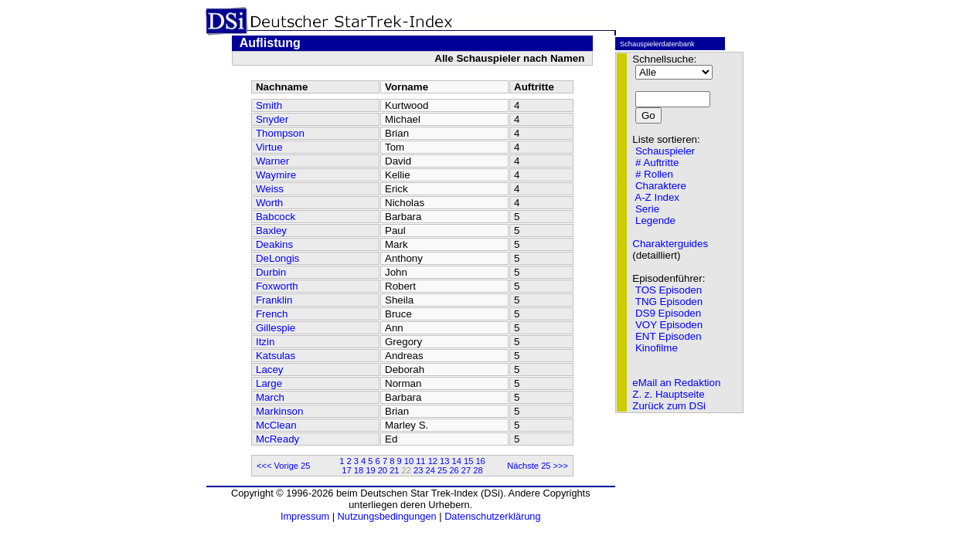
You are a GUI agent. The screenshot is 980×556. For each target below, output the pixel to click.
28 (478, 470)
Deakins (274, 244)
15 (468, 461)
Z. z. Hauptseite (668, 394)
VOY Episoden (669, 325)
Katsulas (276, 356)
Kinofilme (657, 348)
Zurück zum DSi (669, 406)
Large (269, 383)
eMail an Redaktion (676, 383)
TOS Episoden (669, 290)
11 (420, 461)
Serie (647, 209)
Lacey (270, 370)
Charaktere (661, 186)
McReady (277, 439)
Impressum (305, 516)
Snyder (272, 119)
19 (370, 470)
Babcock (276, 217)
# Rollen (654, 174)
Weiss (270, 189)
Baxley (271, 231)
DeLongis (277, 258)
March (270, 397)
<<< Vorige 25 (284, 466)
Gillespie (276, 328)
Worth (269, 203)
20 (383, 470)
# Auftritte (657, 163)
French (272, 314)
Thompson (280, 133)
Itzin (265, 342)
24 (430, 470)
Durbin (271, 272)
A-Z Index (657, 197)
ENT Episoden (669, 336)
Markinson (279, 411)
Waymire (276, 175)
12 (433, 461)
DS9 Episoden (668, 313)
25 (442, 470)
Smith (269, 105)
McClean (276, 425)
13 (444, 461)
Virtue (269, 147)
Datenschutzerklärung (492, 516)
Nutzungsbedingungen (387, 516)
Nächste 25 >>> (538, 466)
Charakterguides (670, 244)
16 (480, 461)
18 (359, 470)
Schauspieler (665, 151)
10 (409, 461)
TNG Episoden (669, 302)
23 (418, 470)
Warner (272, 161)
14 (457, 461)
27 (466, 470)
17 (346, 470)
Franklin (274, 300)
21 (394, 470)
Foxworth (277, 286)
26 (454, 470)
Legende (655, 220)
